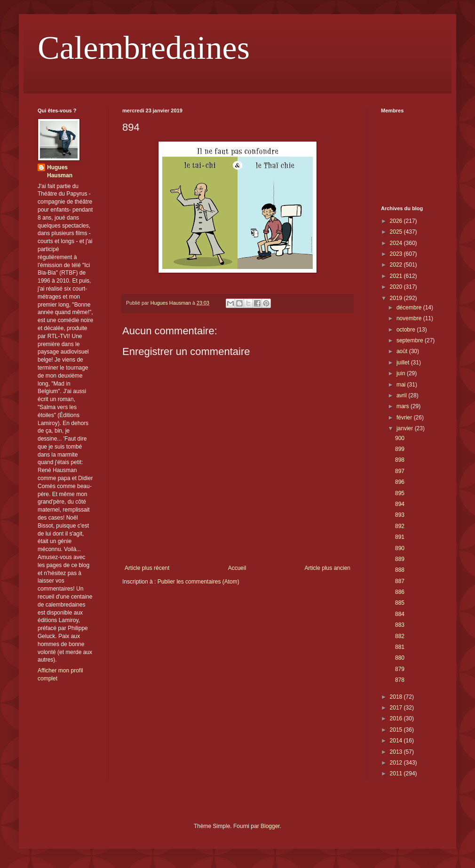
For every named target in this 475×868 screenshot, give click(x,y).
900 (400, 438)
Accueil (237, 568)
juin (402, 373)
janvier (406, 428)
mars (404, 406)
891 (400, 537)
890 (400, 548)
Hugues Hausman (60, 171)
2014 (397, 741)
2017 (397, 708)
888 (400, 570)
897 (400, 471)
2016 (397, 718)
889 (400, 559)
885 (400, 603)
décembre (410, 308)
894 (400, 504)
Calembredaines (144, 48)
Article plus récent (147, 568)
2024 (397, 243)
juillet (404, 363)
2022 (397, 265)
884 (400, 614)
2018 (397, 697)
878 (400, 680)
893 (400, 515)
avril (402, 395)
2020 (397, 287)
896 (400, 482)
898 (400, 460)
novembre (410, 318)
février (405, 418)
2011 (397, 773)
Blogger (270, 826)
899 (400, 449)
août (403, 351)
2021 (397, 276)
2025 (397, 232)
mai (402, 385)
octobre (407, 330)
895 (400, 493)
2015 (397, 730)
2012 (397, 763)
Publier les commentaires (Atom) (198, 582)
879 (400, 669)
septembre (411, 340)
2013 (397, 752)
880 (400, 658)
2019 (397, 298)
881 (400, 647)
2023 (397, 254)
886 (400, 592)
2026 (397, 221)
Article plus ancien (328, 568)
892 (400, 526)
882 (400, 636)
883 (400, 625)
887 (400, 581)
